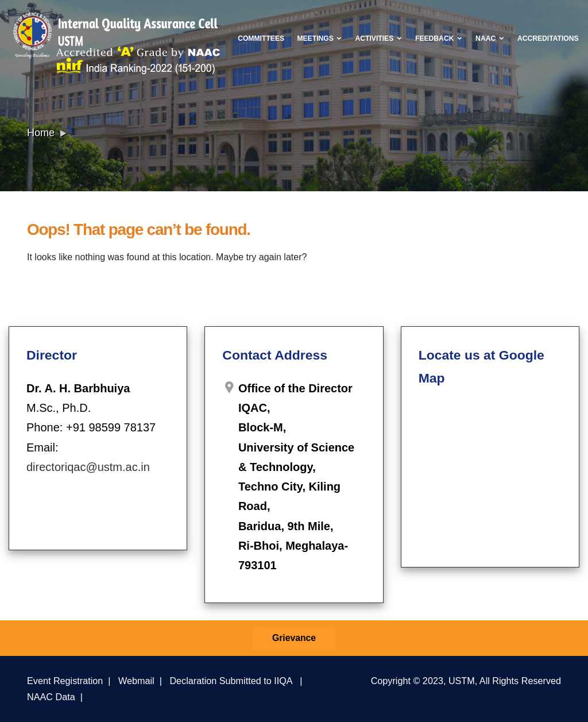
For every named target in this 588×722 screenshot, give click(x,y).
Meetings (320, 38)
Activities (379, 38)
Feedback (439, 38)
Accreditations (548, 38)
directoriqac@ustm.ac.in (88, 467)
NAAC (490, 38)
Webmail (136, 681)
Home (41, 133)
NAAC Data (51, 697)
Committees (261, 38)
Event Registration (65, 681)
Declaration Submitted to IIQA (231, 681)
